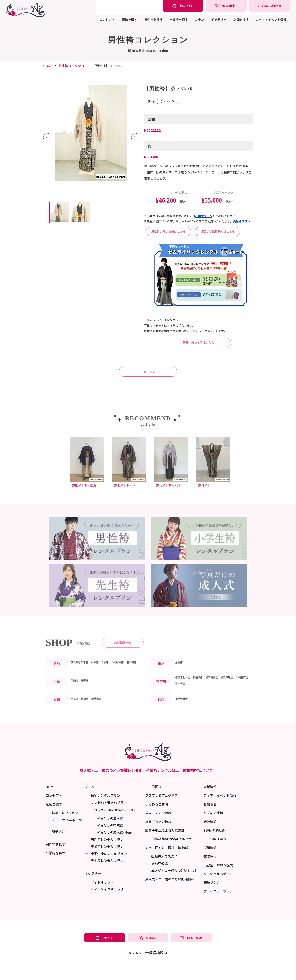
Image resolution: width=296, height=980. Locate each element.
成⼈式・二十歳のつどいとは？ (174, 885)
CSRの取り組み (215, 854)
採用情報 (210, 863)
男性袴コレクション (73, 66)
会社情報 (210, 837)
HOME (48, 66)
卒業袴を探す (179, 20)
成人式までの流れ (158, 828)
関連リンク (212, 897)
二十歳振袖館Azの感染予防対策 (168, 854)
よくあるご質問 (157, 819)
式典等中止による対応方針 (165, 845)
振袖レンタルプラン (105, 810)
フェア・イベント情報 (271, 20)
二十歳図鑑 (153, 802)
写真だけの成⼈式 (110, 833)
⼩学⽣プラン (204, 216)
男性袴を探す (153, 20)
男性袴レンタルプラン (107, 854)
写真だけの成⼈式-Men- (115, 847)
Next (135, 137)
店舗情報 (210, 802)
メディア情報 (213, 828)
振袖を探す (129, 20)
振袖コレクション (65, 828)
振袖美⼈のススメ (164, 871)
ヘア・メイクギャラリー (109, 904)
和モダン (58, 847)
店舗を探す (241, 20)
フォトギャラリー (104, 897)
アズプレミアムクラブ (161, 810)
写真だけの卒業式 (110, 840)
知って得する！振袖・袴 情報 (167, 863)
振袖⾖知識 (159, 878)
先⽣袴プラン (242, 221)
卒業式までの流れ (158, 837)
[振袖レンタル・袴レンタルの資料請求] (226, 6)
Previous (47, 137)
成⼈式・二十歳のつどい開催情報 (170, 894)
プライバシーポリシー (220, 906)
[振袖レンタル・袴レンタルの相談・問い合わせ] (269, 6)
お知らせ (210, 819)
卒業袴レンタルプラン (107, 862)
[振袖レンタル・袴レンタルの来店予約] (183, 6)
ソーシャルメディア (218, 889)
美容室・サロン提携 (218, 880)
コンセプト (107, 20)
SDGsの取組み (214, 845)
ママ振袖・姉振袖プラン (109, 817)
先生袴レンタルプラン (107, 875)
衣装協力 (210, 871)
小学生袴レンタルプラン (109, 868)
